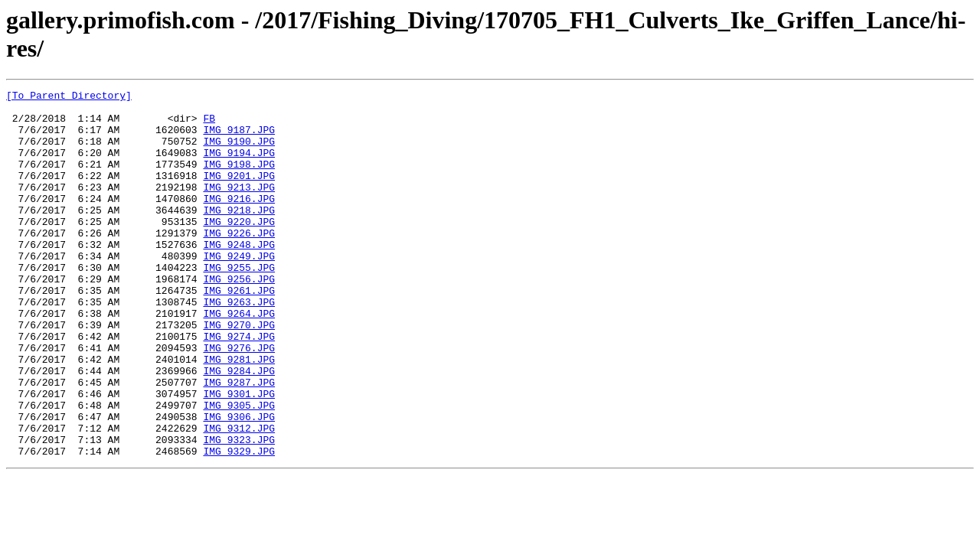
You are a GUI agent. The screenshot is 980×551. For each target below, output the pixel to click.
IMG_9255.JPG (239, 304)
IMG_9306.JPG (239, 483)
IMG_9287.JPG (239, 442)
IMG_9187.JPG (239, 139)
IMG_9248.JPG (239, 276)
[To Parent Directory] (69, 97)
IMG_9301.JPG (239, 455)
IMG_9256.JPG (239, 318)
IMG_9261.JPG (239, 331)
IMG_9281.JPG (239, 414)
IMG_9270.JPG (239, 373)
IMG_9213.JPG (239, 207)
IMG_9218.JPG (239, 235)
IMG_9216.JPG (239, 221)
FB (209, 125)
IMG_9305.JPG (239, 469)
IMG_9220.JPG (239, 249)
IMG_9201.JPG (239, 194)
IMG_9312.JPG (239, 497)
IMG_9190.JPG (239, 152)
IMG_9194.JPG (239, 166)
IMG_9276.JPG (239, 400)
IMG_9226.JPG (239, 262)
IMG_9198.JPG (239, 180)
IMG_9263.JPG (239, 345)
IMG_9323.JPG (239, 510)
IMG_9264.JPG (239, 359)
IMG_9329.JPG (239, 524)
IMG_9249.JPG (239, 290)
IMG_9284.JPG (239, 428)
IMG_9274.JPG (239, 386)
